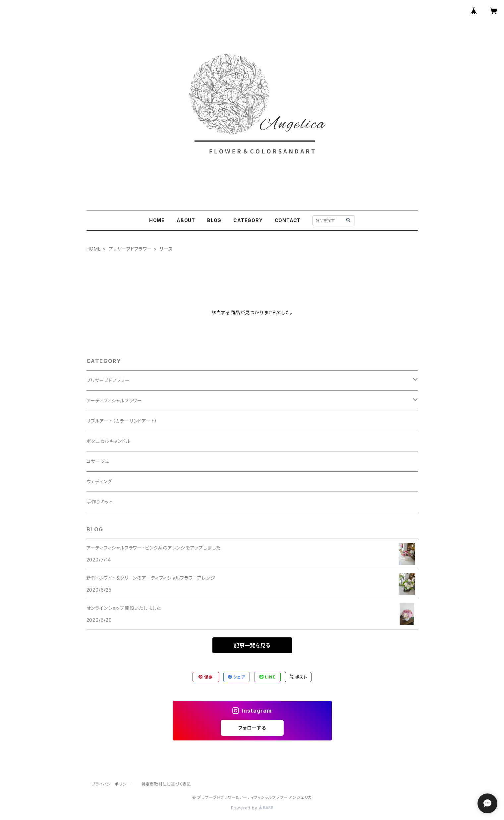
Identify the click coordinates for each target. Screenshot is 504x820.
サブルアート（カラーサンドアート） (122, 421)
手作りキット (100, 502)
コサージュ (98, 461)
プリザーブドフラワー (130, 249)
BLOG (214, 220)
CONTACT (288, 220)
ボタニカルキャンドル (109, 441)
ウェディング (99, 481)
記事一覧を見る (252, 645)
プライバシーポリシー (111, 784)
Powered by (252, 808)
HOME (157, 220)
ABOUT (186, 220)
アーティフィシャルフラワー (114, 401)
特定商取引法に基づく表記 (166, 784)
